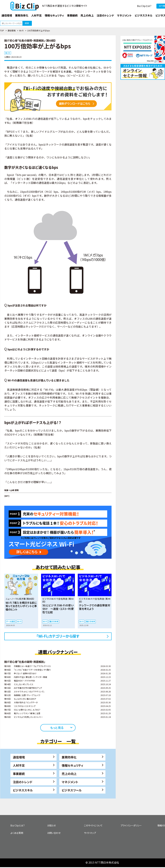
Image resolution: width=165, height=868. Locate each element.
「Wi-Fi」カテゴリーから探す (58, 636)
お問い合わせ (54, 833)
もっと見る (57, 728)
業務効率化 (69, 757)
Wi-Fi (21, 30)
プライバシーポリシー (131, 825)
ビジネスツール (72, 790)
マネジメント (70, 782)
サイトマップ (90, 833)
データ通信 (10, 621)
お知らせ (51, 825)
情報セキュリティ (73, 765)
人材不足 (19, 765)
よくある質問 (17, 833)
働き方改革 (54, 621)
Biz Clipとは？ (144, 6)
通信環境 (12, 30)
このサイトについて (93, 825)
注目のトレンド (23, 782)
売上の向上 (69, 774)
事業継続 (19, 774)
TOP (2, 30)
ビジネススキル (23, 790)
